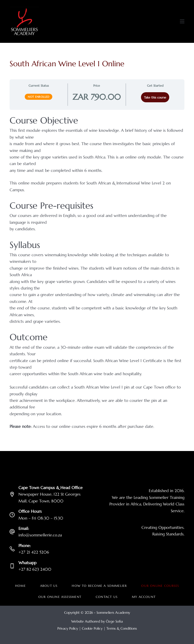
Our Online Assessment (60, 597)
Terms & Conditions (122, 628)
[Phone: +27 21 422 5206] (12, 549)
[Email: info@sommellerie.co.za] (12, 532)
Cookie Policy (92, 628)
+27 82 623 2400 (35, 569)
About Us (49, 586)
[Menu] (182, 21)
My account (144, 597)
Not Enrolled (39, 97)
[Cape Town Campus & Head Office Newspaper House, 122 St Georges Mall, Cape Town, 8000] (12, 494)
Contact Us (107, 597)
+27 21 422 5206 (34, 552)
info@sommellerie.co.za (40, 535)
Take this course (155, 97)
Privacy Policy (68, 628)
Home (20, 586)
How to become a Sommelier (99, 586)
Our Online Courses (160, 586)
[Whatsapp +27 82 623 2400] (12, 566)
